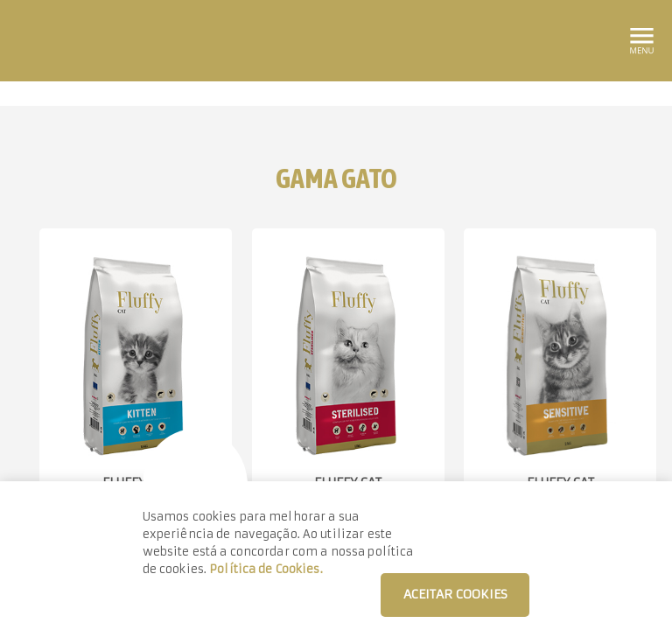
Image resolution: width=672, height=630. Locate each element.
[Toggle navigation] (640, 38)
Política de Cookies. (266, 569)
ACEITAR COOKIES (455, 594)
